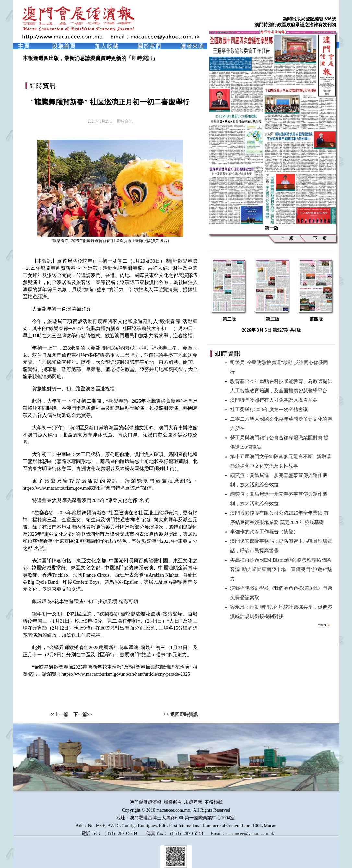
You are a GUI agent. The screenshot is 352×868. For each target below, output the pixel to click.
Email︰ (218, 833)
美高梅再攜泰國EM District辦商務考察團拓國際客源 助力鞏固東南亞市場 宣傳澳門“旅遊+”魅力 (281, 569)
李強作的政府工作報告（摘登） (265, 532)
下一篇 (80, 714)
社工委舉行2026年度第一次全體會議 (270, 410)
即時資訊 (142, 58)
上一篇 (61, 714)
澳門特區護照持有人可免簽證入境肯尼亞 (275, 400)
